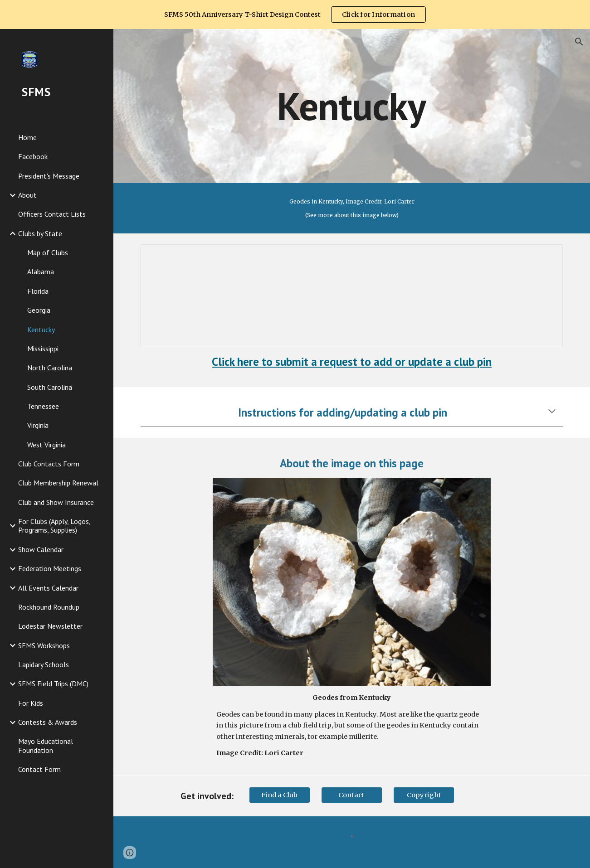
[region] (295, 15)
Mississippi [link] (43, 349)
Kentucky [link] (41, 330)
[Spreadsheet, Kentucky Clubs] (352, 296)
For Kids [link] (31, 703)
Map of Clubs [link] (48, 252)
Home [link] (27, 137)
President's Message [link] (49, 176)
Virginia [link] (38, 425)
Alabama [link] (41, 272)
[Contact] (352, 795)
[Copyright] (424, 795)
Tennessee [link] (43, 406)
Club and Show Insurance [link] (56, 502)
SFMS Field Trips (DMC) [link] (53, 684)
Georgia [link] (39, 310)
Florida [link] (38, 291)
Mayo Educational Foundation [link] (46, 745)
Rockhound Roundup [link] (49, 607)
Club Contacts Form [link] (49, 464)
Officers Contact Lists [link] (52, 214)
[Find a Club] (280, 795)
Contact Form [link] (39, 769)
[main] (352, 106)
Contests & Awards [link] (48, 722)
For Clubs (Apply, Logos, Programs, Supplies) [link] (54, 526)
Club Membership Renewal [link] (58, 483)
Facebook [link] (33, 156)
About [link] (27, 195)
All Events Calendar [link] (48, 588)
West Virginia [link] (46, 445)
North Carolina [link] (50, 368)
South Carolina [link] (50, 387)
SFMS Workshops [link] (44, 645)
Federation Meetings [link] (50, 568)
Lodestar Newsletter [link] (50, 626)
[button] (579, 42)
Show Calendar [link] (41, 549)
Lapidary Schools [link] (44, 664)
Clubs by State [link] (40, 233)
